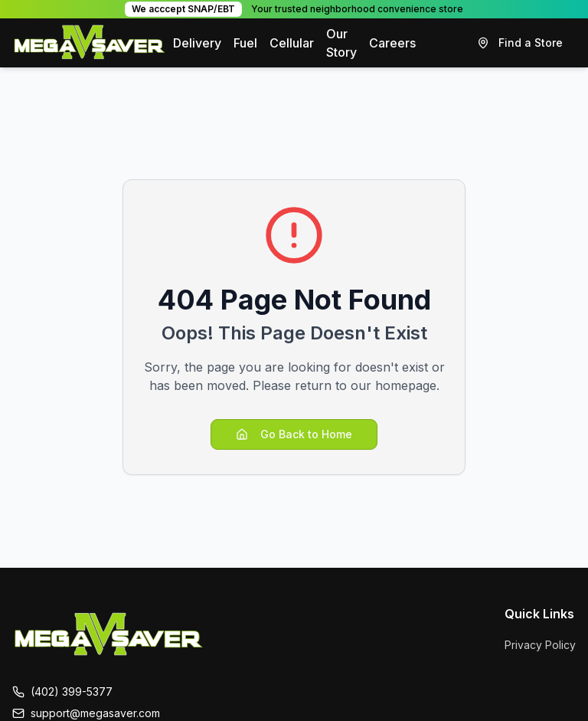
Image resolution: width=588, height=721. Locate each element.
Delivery (197, 43)
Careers (392, 43)
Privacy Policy (540, 645)
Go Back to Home (294, 434)
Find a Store (520, 43)
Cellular (292, 43)
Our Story (341, 43)
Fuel (245, 43)
